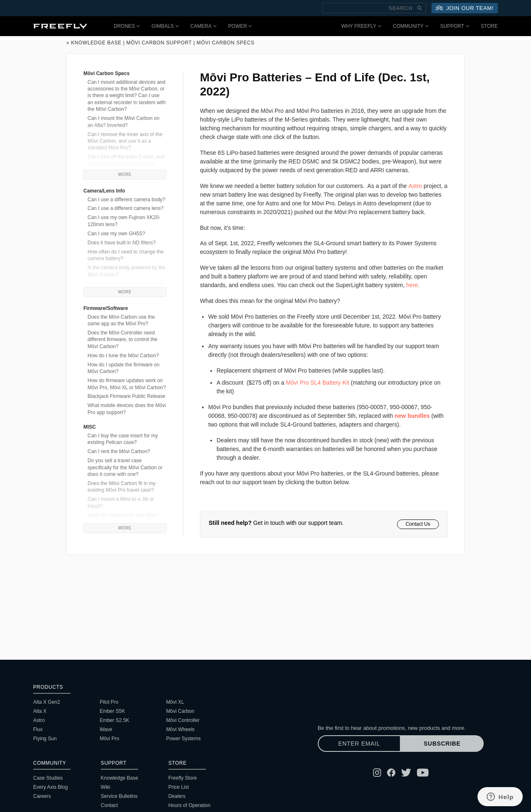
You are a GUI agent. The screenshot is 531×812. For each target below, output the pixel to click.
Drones (127, 26)
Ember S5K (112, 711)
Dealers (177, 796)
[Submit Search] (419, 8)
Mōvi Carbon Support (159, 43)
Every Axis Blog (50, 787)
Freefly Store (183, 778)
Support (455, 26)
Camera (203, 26)
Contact (109, 805)
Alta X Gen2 (47, 702)
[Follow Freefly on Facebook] (391, 773)
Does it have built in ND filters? (122, 243)
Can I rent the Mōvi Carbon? (119, 451)
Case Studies (48, 778)
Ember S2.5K (114, 720)
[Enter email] (359, 744)
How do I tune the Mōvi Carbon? (123, 356)
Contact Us (418, 524)
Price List (179, 787)
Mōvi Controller (183, 720)
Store (489, 26)
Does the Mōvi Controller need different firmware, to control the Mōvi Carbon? (123, 340)
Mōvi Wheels (180, 729)
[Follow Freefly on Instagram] (377, 773)
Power (240, 26)
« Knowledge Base (94, 43)
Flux (38, 729)
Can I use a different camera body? (126, 200)
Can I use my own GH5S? (116, 234)
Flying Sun (45, 739)
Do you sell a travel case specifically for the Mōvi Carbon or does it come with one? (125, 467)
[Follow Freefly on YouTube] (423, 773)
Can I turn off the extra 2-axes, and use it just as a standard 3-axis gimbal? (126, 164)
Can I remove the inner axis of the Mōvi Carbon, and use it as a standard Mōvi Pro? (125, 141)
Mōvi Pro (109, 739)
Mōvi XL (175, 702)
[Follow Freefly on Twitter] (406, 773)
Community (411, 26)
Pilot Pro (109, 702)
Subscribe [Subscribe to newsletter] (442, 744)
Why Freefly (361, 26)
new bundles (412, 416)
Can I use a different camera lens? (125, 208)
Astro (39, 720)
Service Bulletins (119, 796)
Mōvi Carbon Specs (226, 43)
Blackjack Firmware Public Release (126, 396)
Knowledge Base (119, 778)
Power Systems (183, 739)
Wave (106, 729)
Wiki (106, 787)
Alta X (40, 711)
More (125, 174)
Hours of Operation (189, 805)
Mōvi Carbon (180, 711)
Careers (42, 796)
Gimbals (165, 26)
